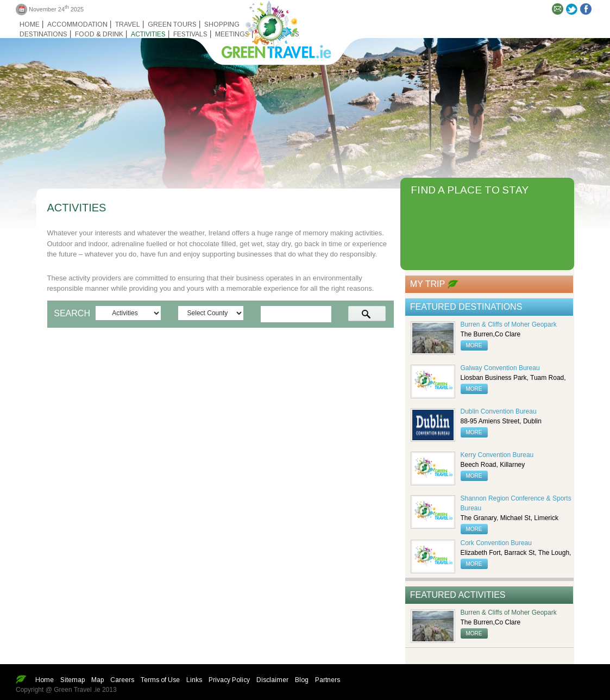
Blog (302, 680)
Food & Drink (99, 34)
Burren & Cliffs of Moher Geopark (509, 324)
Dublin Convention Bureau (499, 411)
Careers (122, 680)
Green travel (270, 27)
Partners (328, 680)
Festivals (190, 34)
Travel (128, 24)
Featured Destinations (466, 307)
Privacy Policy (229, 680)
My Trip (427, 284)
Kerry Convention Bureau (497, 455)
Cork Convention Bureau (496, 543)
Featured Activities (458, 595)
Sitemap (73, 680)
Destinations (43, 34)
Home (30, 24)
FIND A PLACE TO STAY (470, 190)
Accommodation (77, 24)
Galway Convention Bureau (500, 368)
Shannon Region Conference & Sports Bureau (516, 503)
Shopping (222, 24)
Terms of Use (160, 680)
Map (98, 680)
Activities (148, 34)
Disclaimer (272, 680)
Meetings (232, 34)
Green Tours (172, 24)
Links (194, 680)
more (474, 345)
